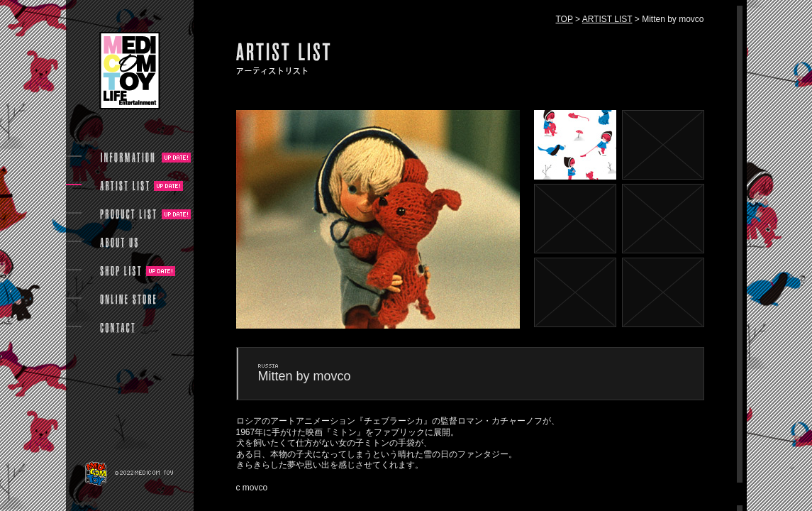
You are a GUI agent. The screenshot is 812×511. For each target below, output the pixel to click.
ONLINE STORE (128, 300)
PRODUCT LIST (128, 214)
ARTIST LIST (607, 19)
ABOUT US (119, 243)
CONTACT (117, 328)
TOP (564, 19)
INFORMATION (128, 158)
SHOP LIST (121, 271)
